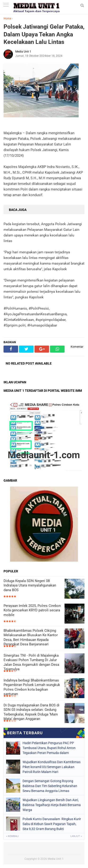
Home (7, 19)
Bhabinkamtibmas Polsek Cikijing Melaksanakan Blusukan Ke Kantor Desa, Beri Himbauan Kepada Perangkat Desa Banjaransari (31, 638)
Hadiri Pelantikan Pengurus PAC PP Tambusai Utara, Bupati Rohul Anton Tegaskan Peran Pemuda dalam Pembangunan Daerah (49, 748)
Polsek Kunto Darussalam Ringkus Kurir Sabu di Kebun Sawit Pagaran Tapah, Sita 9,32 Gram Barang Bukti (52, 824)
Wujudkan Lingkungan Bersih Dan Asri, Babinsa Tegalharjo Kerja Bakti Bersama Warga (52, 805)
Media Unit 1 (56, 859)
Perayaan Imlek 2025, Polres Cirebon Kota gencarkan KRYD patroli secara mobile (32, 610)
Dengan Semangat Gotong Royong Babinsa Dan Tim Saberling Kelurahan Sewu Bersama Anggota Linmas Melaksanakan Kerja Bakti (50, 786)
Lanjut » (76, 836)
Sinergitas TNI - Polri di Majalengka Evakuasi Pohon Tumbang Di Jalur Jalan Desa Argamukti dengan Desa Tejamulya (31, 662)
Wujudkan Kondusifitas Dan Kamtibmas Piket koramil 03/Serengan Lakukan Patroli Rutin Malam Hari (52, 767)
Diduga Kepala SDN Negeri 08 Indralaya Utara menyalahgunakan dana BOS (30, 585)
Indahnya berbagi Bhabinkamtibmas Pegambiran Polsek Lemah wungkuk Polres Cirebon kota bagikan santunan (32, 687)
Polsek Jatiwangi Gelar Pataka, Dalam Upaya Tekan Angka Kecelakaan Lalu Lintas (44, 34)
